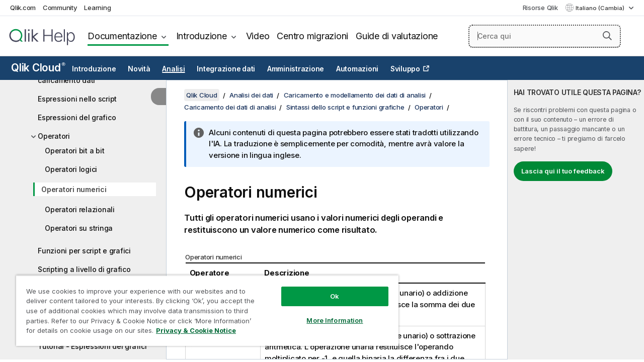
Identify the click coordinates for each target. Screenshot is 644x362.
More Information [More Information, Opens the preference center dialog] (327, 313)
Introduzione (202, 36)
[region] (203, 307)
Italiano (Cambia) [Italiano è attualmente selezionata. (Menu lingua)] (601, 8)
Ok (327, 289)
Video (258, 36)
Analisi (173, 69)
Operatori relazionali (80, 209)
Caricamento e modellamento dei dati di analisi (355, 95)
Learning (97, 8)
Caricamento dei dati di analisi (230, 107)
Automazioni (357, 69)
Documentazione (122, 36)
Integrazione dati (226, 69)
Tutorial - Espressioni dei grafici (92, 346)
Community (60, 8)
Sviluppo (405, 69)
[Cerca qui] (545, 36)
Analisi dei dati (251, 95)
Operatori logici (71, 169)
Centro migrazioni (312, 36)
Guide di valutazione (397, 36)
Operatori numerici (74, 189)
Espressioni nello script (77, 99)
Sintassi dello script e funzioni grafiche (345, 107)
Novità (139, 69)
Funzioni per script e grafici (84, 251)
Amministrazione (296, 69)
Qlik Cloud (38, 68)
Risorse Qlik (540, 8)
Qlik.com (23, 8)
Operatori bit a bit (74, 151)
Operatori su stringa (79, 228)
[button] (607, 36)
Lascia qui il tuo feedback (563, 171)
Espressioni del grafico (77, 117)
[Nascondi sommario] (158, 97)
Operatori (54, 136)
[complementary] (576, 220)
